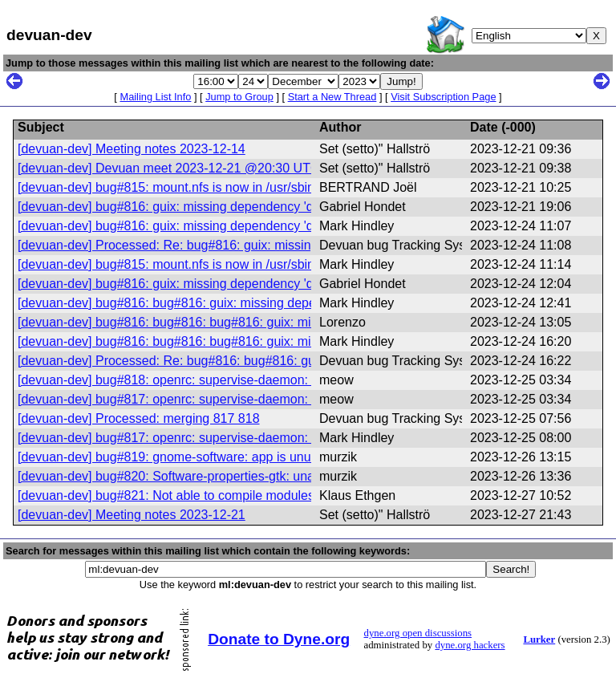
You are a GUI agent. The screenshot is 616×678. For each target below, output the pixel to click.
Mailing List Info (155, 97)
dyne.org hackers (470, 645)
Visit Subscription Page (443, 97)
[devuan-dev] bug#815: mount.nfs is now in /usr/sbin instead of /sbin (211, 187)
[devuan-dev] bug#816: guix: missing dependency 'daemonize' (195, 207)
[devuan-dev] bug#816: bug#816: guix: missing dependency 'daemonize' (223, 303)
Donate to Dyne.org (279, 639)
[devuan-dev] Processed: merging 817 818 (139, 418)
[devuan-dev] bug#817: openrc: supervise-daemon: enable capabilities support (241, 399)
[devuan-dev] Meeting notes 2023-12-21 (132, 515)
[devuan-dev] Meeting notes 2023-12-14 (132, 149)
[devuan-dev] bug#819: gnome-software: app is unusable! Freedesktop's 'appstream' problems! (288, 457)
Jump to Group (239, 97)
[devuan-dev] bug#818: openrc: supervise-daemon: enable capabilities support (241, 380)
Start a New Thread (332, 97)
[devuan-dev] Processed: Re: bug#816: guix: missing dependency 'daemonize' (240, 245)
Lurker (539, 639)
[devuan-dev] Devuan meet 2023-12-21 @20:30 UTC (168, 168)
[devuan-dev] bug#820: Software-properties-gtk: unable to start (196, 476)
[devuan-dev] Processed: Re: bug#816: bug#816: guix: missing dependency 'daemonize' (269, 361)
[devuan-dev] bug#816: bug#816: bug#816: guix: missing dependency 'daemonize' (251, 322)
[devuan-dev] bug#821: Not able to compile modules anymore (193, 495)
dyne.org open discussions (418, 633)
